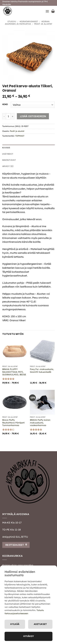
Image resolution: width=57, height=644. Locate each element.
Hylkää (15, 624)
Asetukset (40, 624)
